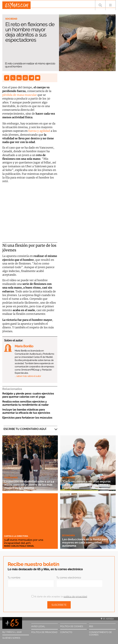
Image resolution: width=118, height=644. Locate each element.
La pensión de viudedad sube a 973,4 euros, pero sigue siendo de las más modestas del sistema (30, 485)
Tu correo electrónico (69, 578)
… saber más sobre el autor (28, 376)
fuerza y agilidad (39, 131)
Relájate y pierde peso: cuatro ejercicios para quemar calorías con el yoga (28, 395)
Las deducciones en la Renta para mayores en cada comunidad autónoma (88, 542)
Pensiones (11, 478)
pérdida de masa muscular (20, 95)
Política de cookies (72, 626)
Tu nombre (14, 578)
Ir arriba (107, 619)
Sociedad (11, 19)
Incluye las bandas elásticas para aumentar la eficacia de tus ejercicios (26, 411)
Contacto (66, 632)
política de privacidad (75, 596)
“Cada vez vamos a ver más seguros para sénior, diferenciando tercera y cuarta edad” (85, 483)
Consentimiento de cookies (100, 633)
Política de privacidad (44, 632)
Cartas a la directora (16, 536)
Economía (69, 474)
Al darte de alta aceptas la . (59, 596)
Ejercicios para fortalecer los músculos (27, 418)
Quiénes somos (11, 638)
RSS (91, 626)
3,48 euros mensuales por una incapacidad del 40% (26, 541)
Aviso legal (38, 626)
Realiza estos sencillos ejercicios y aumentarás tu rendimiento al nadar (25, 403)
